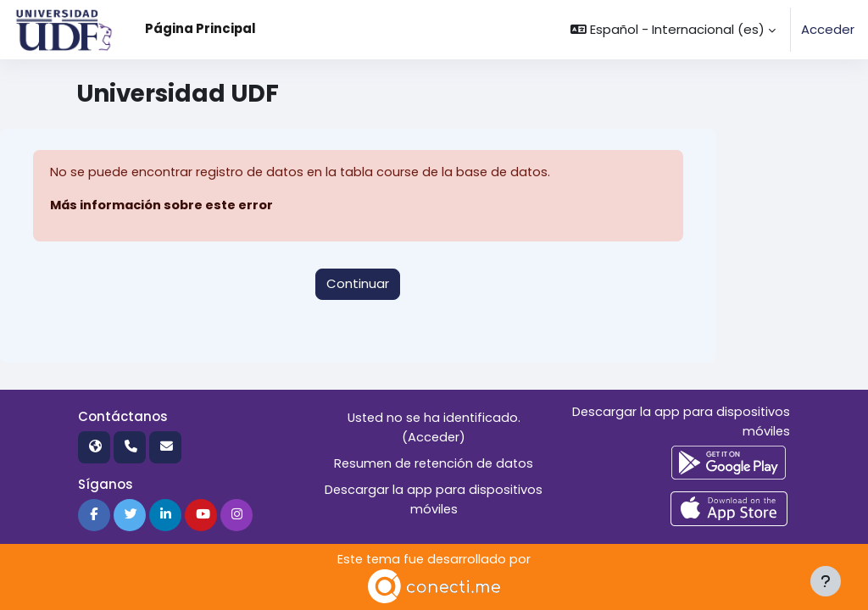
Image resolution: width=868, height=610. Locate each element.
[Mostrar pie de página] (826, 581)
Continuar (358, 283)
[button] (673, 30)
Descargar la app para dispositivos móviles (434, 498)
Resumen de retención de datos (434, 462)
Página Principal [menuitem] (200, 28)
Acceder (828, 29)
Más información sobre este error (161, 205)
